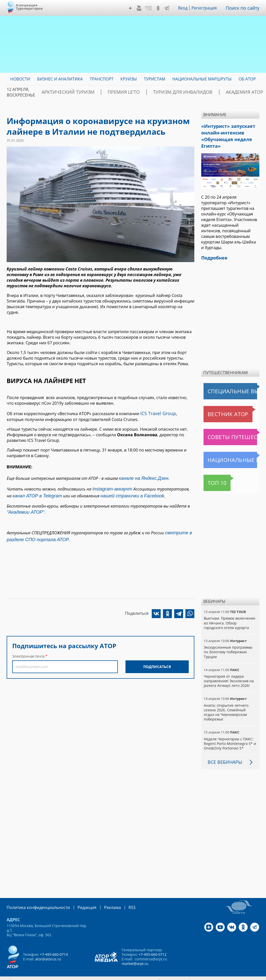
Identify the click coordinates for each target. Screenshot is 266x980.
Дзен (134, 8)
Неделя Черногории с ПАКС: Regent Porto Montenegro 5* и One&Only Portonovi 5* (229, 734)
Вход (187, 8)
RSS (120, 897)
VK (152, 8)
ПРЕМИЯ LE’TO (108, 92)
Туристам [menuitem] (155, 79)
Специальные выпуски (227, 386)
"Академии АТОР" (23, 507)
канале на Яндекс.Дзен (140, 477)
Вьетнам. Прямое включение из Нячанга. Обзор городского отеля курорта (230, 618)
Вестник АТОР (218, 409)
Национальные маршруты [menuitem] (202, 79)
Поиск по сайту (244, 8)
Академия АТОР (208, 92)
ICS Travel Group (156, 413)
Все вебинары (223, 752)
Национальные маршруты (230, 455)
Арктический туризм (62, 92)
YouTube (143, 8)
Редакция (79, 897)
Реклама (102, 897)
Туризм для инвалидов (157, 92)
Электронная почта (28, 648)
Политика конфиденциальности (35, 897)
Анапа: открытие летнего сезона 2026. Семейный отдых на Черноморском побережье (230, 705)
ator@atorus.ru (48, 949)
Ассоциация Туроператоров (29, 7)
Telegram (170, 8)
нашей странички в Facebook (116, 492)
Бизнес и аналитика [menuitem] (60, 79)
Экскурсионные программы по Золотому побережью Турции (228, 647)
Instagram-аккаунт (110, 486)
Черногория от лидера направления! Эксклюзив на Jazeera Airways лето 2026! (228, 676)
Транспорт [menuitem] (102, 79)
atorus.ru (250, 971)
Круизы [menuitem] (129, 79)
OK (162, 8)
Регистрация (208, 8)
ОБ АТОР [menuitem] (247, 79)
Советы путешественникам (231, 432)
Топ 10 (212, 478)
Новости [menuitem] (20, 79)
